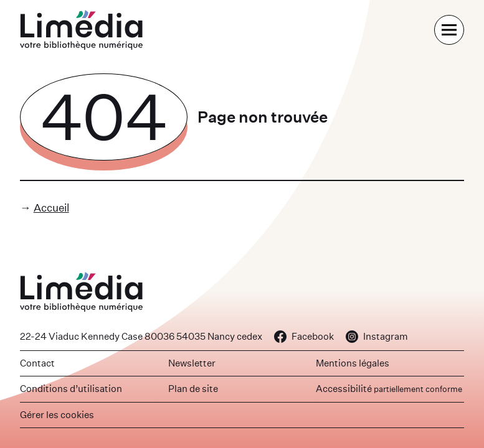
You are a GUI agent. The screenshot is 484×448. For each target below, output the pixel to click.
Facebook (304, 336)
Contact (37, 363)
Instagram (377, 336)
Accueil (51, 208)
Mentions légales (353, 363)
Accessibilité (389, 389)
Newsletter (192, 363)
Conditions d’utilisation (71, 389)
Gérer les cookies (57, 415)
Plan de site (193, 389)
